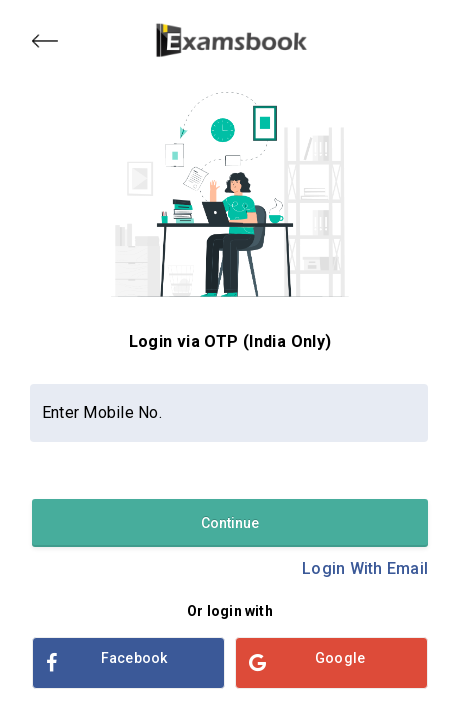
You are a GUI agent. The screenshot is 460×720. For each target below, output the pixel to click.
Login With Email (365, 568)
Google (307, 663)
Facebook (106, 663)
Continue (230, 523)
